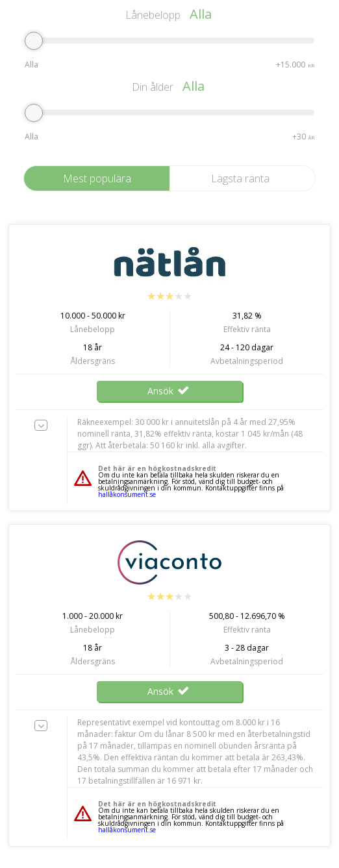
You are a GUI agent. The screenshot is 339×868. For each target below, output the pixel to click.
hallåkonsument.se (127, 494)
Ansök (169, 391)
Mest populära (97, 178)
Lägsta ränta (240, 178)
